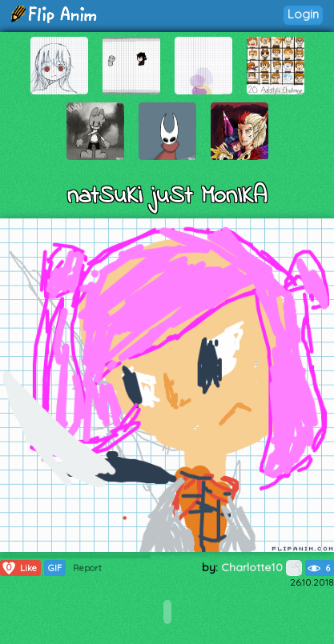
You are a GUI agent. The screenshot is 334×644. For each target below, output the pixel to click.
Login (303, 14)
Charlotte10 (262, 567)
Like (19, 568)
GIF (55, 568)
